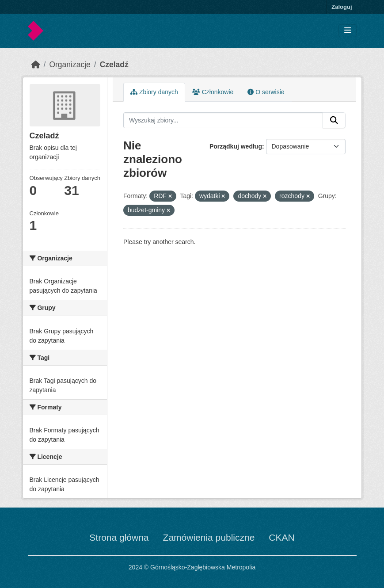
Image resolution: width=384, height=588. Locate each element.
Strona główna (119, 537)
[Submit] (334, 120)
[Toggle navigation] (348, 31)
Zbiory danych (154, 92)
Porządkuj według (236, 146)
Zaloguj (342, 7)
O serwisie (266, 92)
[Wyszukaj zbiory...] (223, 120)
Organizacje (70, 65)
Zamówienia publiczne (209, 537)
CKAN (281, 537)
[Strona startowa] (36, 65)
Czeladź (114, 65)
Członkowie (213, 92)
